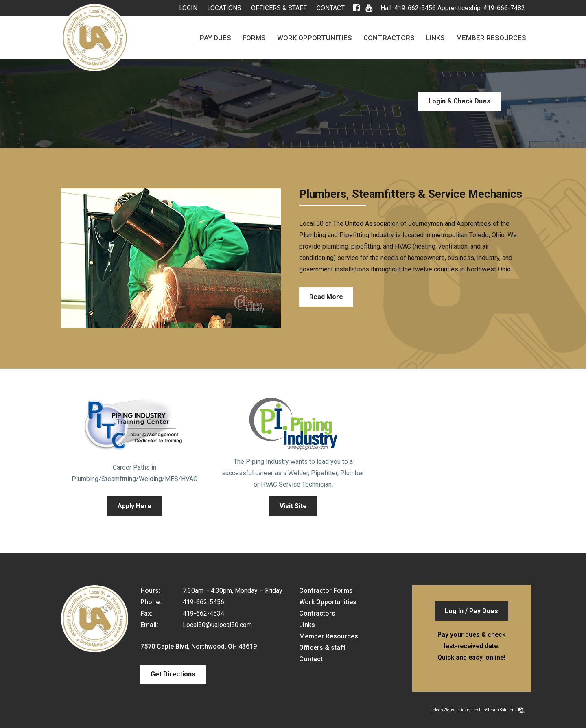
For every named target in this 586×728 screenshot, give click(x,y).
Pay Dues (215, 38)
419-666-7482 (504, 8)
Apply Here (134, 506)
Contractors (389, 38)
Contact (331, 8)
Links (435, 38)
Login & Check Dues (459, 101)
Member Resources (491, 38)
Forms (254, 38)
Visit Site (293, 506)
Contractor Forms (326, 591)
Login (188, 8)
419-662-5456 (415, 8)
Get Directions (173, 674)
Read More (326, 297)
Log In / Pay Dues (471, 611)
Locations (224, 8)
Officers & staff (279, 8)
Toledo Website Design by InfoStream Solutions (474, 710)
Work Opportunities (315, 38)
